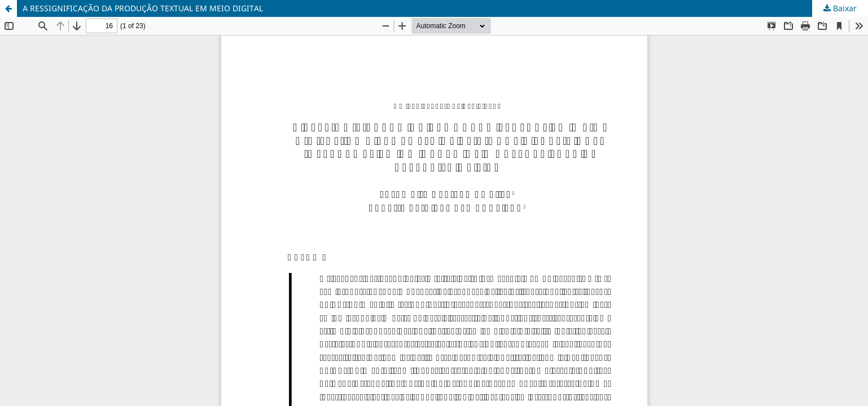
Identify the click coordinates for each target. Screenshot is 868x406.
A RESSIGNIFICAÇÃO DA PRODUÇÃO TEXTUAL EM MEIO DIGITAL (143, 8)
